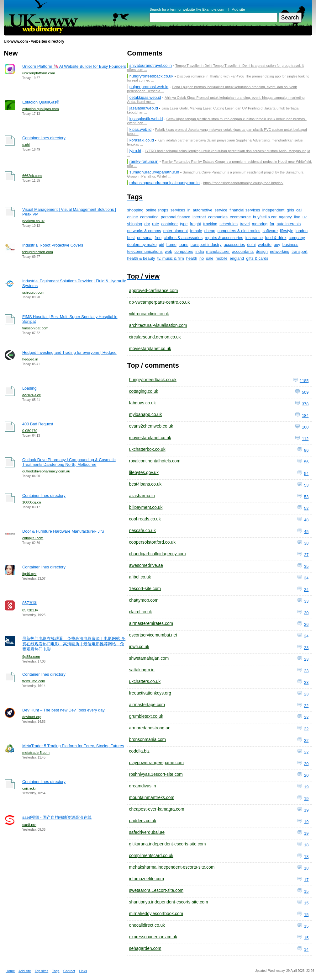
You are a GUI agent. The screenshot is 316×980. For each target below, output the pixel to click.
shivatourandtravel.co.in (151, 65)
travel (245, 224)
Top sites (42, 971)
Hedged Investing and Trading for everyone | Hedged (69, 352)
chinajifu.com (33, 538)
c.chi (26, 145)
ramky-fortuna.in (144, 161)
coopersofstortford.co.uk (152, 542)
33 (306, 601)
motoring (260, 224)
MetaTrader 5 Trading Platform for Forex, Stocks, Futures (73, 746)
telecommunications (145, 251)
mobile (222, 258)
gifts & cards (257, 258)
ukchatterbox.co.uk (147, 449)
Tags (56, 971)
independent (273, 210)
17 (306, 880)
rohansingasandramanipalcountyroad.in (165, 183)
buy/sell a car (265, 217)
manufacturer (218, 251)
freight (196, 224)
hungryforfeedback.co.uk (151, 76)
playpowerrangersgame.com (156, 763)
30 (306, 613)
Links (83, 971)
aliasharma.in (142, 496)
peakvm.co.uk (33, 221)
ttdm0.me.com (34, 681)
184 (305, 415)
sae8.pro (29, 825)
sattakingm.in (142, 670)
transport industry (206, 245)
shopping (135, 210)
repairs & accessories (224, 238)
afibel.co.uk (140, 577)
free (158, 238)
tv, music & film (171, 258)
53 (306, 485)
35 (306, 566)
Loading (29, 388)
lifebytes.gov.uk (144, 472)
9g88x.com (31, 657)
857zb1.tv (30, 610)
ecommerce (240, 217)
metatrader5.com (36, 753)
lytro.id (135, 151)
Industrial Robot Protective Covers (53, 245)
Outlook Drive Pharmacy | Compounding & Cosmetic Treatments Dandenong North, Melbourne (69, 462)
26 (306, 624)
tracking (210, 224)
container (170, 224)
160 (305, 427)
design (262, 251)
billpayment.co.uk (146, 507)
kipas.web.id (140, 129)
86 (306, 450)
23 (306, 648)
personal (145, 238)
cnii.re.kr (29, 788)
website (265, 245)
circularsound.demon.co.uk (155, 337)
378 (305, 404)
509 (305, 392)
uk (305, 217)
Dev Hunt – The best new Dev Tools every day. (64, 710)
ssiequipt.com (33, 292)
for (272, 224)
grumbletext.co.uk (146, 716)
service (221, 210)
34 (306, 578)
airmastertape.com (147, 705)
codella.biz (139, 751)
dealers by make (142, 245)
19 (306, 787)
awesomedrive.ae (146, 565)
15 (306, 891)
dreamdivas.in (143, 786)
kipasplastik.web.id (146, 119)
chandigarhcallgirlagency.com (158, 554)
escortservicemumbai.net (153, 635)
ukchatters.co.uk (145, 681)
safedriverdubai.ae (147, 832)
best (131, 238)
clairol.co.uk (141, 612)
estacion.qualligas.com (41, 109)
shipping (135, 224)
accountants (243, 251)
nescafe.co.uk (142, 530)
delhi (251, 245)
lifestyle (287, 231)
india (200, 251)
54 (306, 474)
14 (306, 949)
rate (155, 224)
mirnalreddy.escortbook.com (156, 913)
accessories (234, 245)
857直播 (30, 603)
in (189, 210)
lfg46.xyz (29, 574)
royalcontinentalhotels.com (155, 461)
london (302, 231)
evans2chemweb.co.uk (151, 426)
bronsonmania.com (147, 739)
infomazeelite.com (147, 879)
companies (218, 217)
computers (184, 251)
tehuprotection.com (38, 252)
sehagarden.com (145, 948)
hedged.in (30, 359)
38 (306, 543)
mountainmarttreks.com (152, 797)
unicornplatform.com (39, 73)
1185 (304, 381)
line (297, 217)
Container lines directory (44, 138)
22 (306, 706)
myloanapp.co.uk (145, 414)
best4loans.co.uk (145, 484)
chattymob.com (144, 600)
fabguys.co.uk (142, 403)
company (297, 238)
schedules (229, 224)
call (299, 210)
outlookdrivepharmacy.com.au (46, 471)
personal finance (176, 217)
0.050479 (30, 431)
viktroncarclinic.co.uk (149, 314)
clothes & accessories (183, 238)
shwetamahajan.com (149, 658)
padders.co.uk (143, 821)
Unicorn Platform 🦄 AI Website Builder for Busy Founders (74, 66)
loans (184, 245)
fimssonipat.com (35, 328)
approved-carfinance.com (154, 290)
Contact (69, 971)
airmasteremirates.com (151, 623)
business (290, 245)
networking (280, 251)
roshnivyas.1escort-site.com (156, 774)
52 (306, 508)
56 (306, 462)
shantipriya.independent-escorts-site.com (169, 902)
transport (300, 251)
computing (149, 217)
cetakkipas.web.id (145, 97)
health (192, 258)
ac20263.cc (32, 395)
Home (10, 971)
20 (306, 764)
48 (306, 520)
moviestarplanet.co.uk (150, 349)
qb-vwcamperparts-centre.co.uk (159, 302)
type (184, 224)
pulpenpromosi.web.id (149, 87)
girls (290, 210)
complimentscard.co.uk (151, 855)
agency (285, 217)
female (196, 231)
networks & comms (144, 231)
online (133, 217)
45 (306, 532)
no (202, 258)
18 (306, 845)
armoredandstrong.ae (150, 728)
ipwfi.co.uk (139, 647)
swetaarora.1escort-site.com (156, 890)
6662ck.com (32, 176)
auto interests (289, 224)
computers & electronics (239, 231)
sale (210, 258)
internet (199, 217)
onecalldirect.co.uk (147, 925)
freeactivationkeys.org (150, 693)
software (270, 231)
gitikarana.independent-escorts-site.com (168, 844)
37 (306, 555)
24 (306, 636)
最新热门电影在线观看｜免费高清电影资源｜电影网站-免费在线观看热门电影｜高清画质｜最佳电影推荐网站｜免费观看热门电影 (74, 644)
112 (305, 439)
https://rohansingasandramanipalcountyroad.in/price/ (243, 183)
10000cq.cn (32, 502)
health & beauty (141, 258)
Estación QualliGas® (41, 102)
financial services (245, 210)
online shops (157, 210)
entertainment (176, 231)
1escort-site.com (145, 589)
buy (277, 245)
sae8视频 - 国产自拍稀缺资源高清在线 (57, 817)
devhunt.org (32, 717)
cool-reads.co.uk (145, 519)
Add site (239, 9)
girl (162, 245)
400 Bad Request (38, 424)
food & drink (276, 238)
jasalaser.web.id (144, 108)
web (169, 251)
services (178, 210)
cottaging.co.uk (144, 391)
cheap (210, 231)
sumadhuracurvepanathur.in (154, 172)
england (237, 258)
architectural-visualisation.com (158, 325)
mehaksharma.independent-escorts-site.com (172, 867)
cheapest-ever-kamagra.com (157, 809)
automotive (203, 210)
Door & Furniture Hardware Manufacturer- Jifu (63, 531)
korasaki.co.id (142, 140)
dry (147, 224)
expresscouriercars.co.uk (153, 937)
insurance (254, 238)
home (171, 245)
